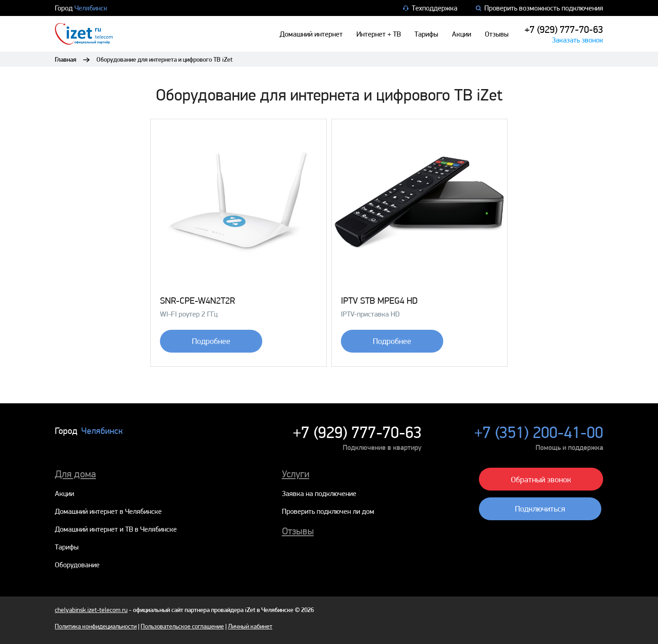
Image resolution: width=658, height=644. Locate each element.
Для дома (75, 474)
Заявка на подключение (319, 494)
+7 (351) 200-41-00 (539, 432)
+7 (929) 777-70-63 (564, 29)
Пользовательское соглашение (182, 626)
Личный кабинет (250, 626)
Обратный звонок (541, 479)
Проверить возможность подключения (539, 8)
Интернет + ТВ (379, 34)
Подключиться (540, 509)
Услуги (296, 474)
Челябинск (91, 8)
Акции (462, 34)
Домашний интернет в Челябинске (108, 511)
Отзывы (497, 34)
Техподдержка (430, 8)
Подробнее (211, 341)
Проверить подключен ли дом (328, 511)
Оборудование (77, 565)
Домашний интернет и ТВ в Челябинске (116, 529)
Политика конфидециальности (96, 626)
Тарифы (426, 34)
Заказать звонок (578, 40)
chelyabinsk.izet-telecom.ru (91, 610)
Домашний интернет (311, 34)
